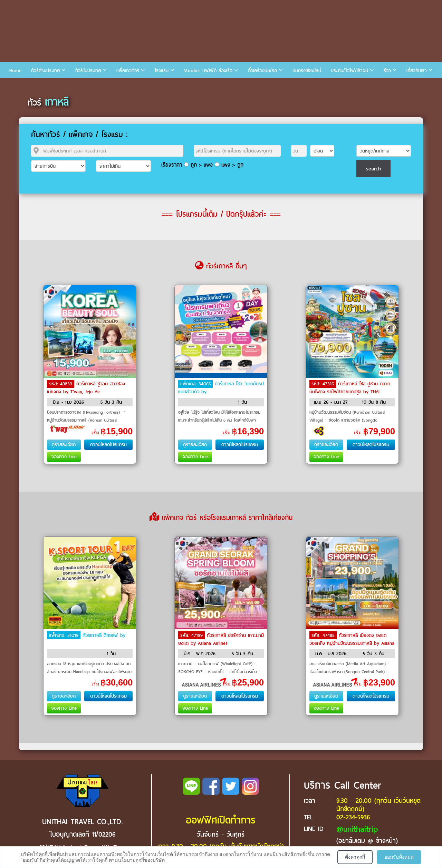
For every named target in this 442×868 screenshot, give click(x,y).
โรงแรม (162, 71)
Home (15, 71)
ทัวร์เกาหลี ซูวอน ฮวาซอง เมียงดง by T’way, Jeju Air (86, 388)
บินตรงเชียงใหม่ (307, 71)
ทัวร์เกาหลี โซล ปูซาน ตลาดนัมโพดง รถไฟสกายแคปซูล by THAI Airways (350, 391)
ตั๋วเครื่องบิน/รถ (262, 71)
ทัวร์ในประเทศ (88, 71)
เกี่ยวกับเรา (417, 71)
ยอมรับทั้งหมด (399, 857)
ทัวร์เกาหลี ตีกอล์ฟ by (104, 635)
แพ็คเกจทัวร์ (128, 71)
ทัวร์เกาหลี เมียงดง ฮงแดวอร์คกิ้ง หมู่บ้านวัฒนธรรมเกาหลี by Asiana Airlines (352, 643)
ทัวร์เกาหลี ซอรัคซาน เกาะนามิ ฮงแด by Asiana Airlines (221, 639)
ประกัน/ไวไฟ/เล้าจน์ (349, 71)
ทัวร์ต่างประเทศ (45, 71)
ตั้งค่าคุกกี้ (355, 857)
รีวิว (387, 71)
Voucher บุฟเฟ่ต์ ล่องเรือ (208, 71)
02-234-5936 (353, 817)
